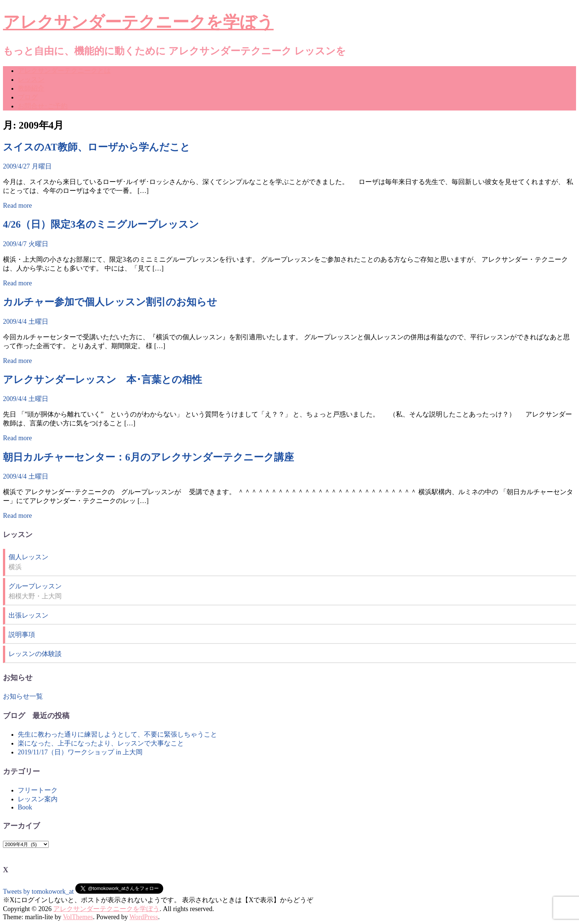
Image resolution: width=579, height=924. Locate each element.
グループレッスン (35, 586)
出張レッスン (28, 615)
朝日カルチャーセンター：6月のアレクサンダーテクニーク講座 (148, 457)
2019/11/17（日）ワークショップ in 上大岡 (80, 752)
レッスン (31, 79)
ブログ (28, 97)
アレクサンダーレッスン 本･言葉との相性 (102, 380)
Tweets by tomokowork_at (38, 891)
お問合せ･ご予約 (43, 106)
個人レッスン (28, 557)
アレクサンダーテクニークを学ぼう (138, 22)
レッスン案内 (38, 799)
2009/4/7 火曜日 (26, 244)
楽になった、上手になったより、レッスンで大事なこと (101, 743)
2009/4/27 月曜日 (27, 166)
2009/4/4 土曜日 (26, 322)
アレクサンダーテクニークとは (64, 71)
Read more (17, 205)
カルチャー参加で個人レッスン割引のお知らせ (110, 302)
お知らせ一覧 (23, 696)
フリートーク (38, 790)
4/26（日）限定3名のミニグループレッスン (101, 224)
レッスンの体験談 (35, 654)
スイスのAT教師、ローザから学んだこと (97, 147)
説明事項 (22, 635)
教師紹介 (31, 88)
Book (25, 807)
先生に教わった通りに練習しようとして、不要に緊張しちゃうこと (117, 734)
